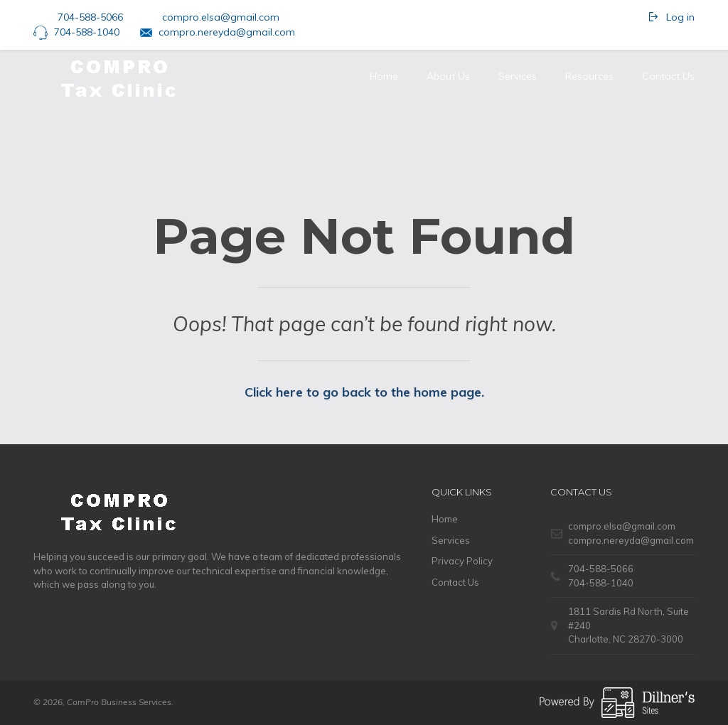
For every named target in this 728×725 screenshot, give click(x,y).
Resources (589, 76)
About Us (448, 76)
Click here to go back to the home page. (364, 392)
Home (384, 76)
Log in (680, 17)
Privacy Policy (462, 561)
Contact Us (668, 76)
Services (518, 76)
